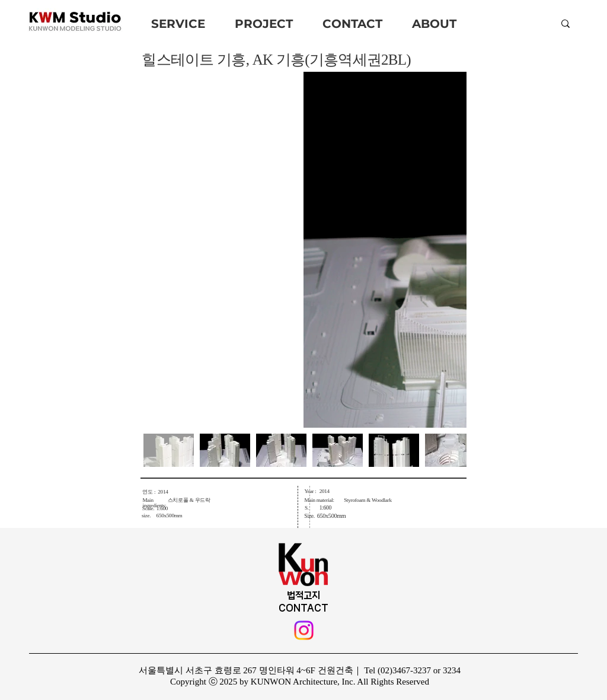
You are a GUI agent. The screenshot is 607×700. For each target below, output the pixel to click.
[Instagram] (304, 630)
